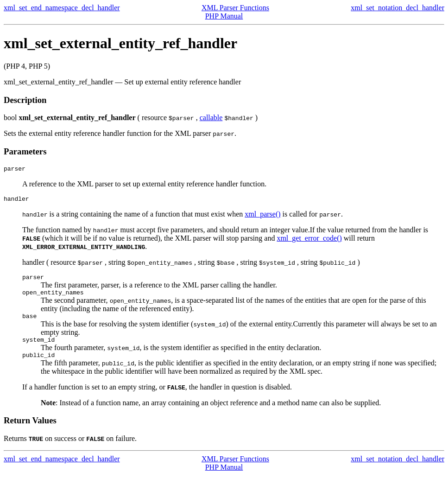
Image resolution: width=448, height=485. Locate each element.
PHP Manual (224, 16)
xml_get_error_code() (309, 241)
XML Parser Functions (235, 8)
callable (211, 118)
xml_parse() (262, 217)
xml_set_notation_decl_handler (398, 8)
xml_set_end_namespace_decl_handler (62, 8)
